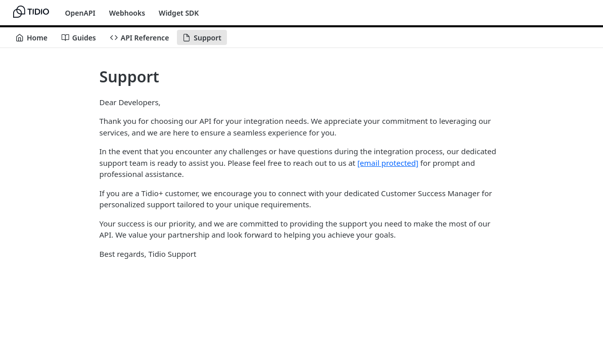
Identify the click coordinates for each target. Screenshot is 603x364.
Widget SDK (179, 13)
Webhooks (127, 13)
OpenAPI (80, 13)
